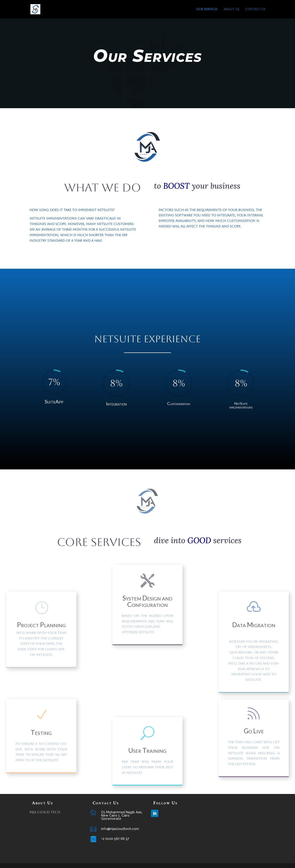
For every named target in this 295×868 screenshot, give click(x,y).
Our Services (207, 9)
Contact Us (255, 9)
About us (231, 9)
